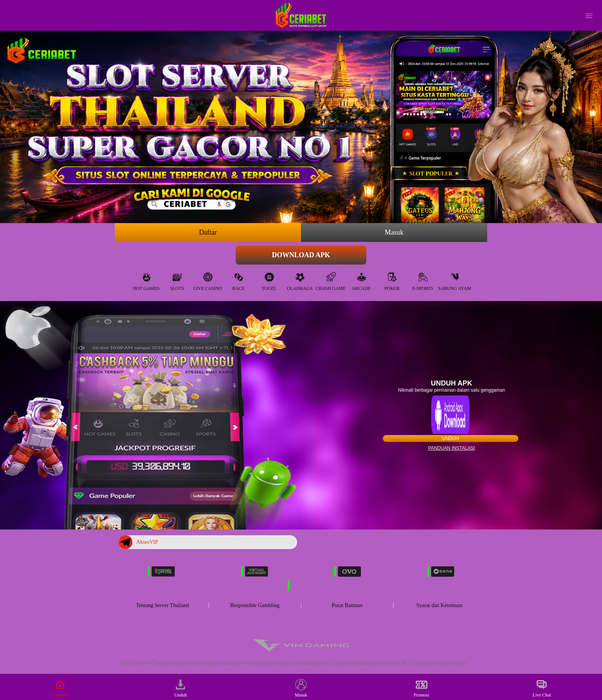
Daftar (208, 232)
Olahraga (300, 280)
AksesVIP (138, 542)
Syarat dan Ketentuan (439, 605)
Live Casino (208, 280)
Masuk (394, 232)
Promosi (422, 688)
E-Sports (423, 280)
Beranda (60, 688)
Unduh (451, 439)
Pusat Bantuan (347, 605)
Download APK (301, 255)
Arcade (361, 280)
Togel (269, 280)
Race (238, 280)
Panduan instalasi (451, 448)
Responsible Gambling (255, 605)
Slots (177, 280)
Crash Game (331, 280)
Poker (392, 280)
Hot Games (146, 280)
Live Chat (542, 688)
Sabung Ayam (455, 280)
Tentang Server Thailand (162, 605)
